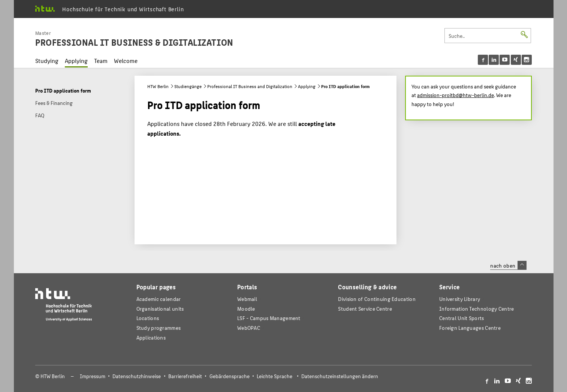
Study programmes (159, 328)
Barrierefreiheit (185, 376)
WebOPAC (249, 328)
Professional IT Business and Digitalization (250, 86)
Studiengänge (188, 86)
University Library (460, 299)
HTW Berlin (158, 86)
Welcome (126, 61)
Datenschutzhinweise (137, 376)
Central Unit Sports (462, 318)
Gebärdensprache (230, 376)
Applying (76, 61)
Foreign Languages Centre (470, 328)
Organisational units (160, 309)
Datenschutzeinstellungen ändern (340, 376)
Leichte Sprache (275, 376)
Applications (151, 337)
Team (101, 61)
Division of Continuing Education (377, 299)
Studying (47, 61)
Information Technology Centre (477, 309)
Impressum (93, 376)
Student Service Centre (365, 309)
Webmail (247, 299)
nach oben (508, 265)
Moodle (246, 309)
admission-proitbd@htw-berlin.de (456, 95)
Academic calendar (159, 299)
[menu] (505, 60)
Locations (148, 318)
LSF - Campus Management (269, 318)
